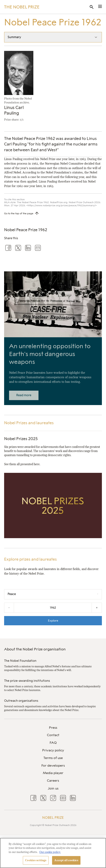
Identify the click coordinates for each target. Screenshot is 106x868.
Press (53, 728)
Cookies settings (36, 860)
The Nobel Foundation (20, 661)
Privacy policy (53, 750)
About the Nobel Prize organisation (35, 649)
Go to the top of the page (19, 213)
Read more (24, 395)
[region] (53, 853)
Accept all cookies (66, 860)
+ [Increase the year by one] (97, 608)
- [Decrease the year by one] (9, 608)
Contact (53, 735)
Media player (53, 773)
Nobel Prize (53, 818)
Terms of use (53, 758)
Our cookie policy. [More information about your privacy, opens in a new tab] (50, 852)
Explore (53, 621)
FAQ (53, 743)
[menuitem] (53, 728)
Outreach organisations (21, 701)
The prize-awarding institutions (27, 681)
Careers (53, 781)
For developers (53, 766)
